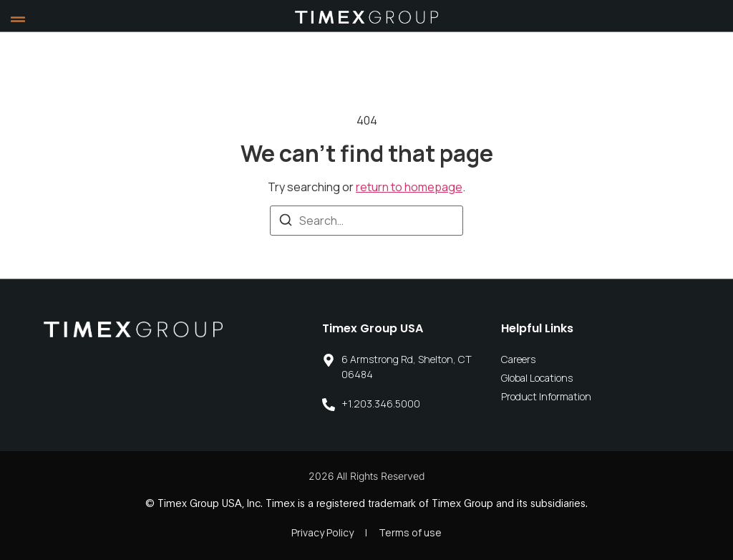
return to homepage (409, 187)
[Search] (286, 222)
